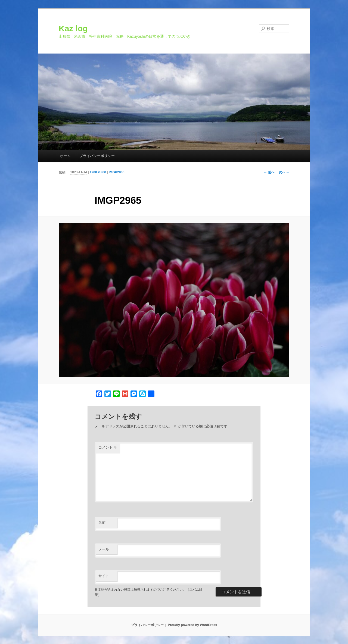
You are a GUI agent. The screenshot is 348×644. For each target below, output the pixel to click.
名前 (102, 522)
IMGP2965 (116, 172)
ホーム (65, 156)
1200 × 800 (98, 172)
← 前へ (269, 172)
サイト (104, 576)
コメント (108, 447)
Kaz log (73, 28)
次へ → (284, 172)
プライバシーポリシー (97, 156)
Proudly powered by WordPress (192, 625)
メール (104, 549)
